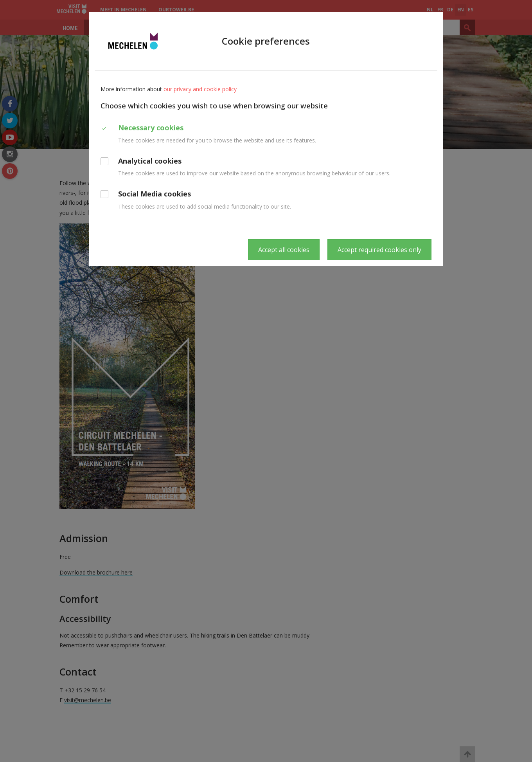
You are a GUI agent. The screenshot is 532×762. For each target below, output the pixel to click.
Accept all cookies (284, 250)
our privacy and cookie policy (200, 89)
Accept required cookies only (379, 250)
